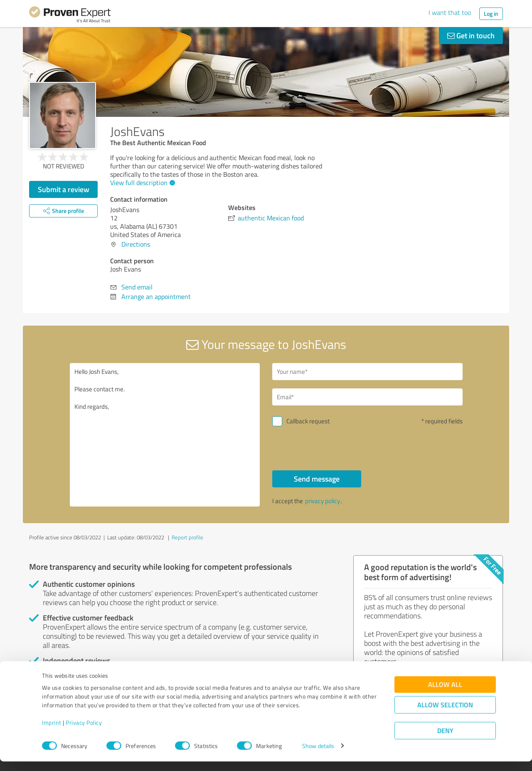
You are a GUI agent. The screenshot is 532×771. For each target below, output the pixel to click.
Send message (317, 479)
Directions (136, 244)
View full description (142, 183)
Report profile (187, 537)
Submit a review (64, 189)
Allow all (445, 694)
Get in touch (471, 35)
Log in (491, 14)
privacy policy (323, 501)
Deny (445, 740)
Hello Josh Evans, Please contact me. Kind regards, (165, 435)
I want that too (450, 12)
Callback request (308, 421)
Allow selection (445, 714)
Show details (318, 755)
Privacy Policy (84, 732)
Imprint (52, 732)
